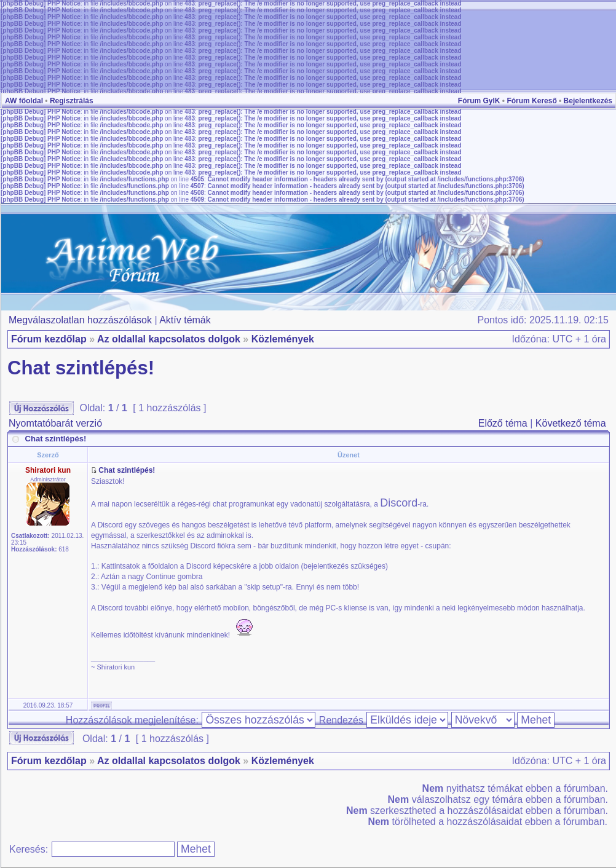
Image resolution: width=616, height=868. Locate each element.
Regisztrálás (72, 101)
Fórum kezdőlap (49, 339)
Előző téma (503, 423)
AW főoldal (24, 101)
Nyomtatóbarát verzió (55, 423)
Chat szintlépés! (81, 368)
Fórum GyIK (479, 101)
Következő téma (571, 423)
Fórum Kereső (531, 101)
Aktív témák (185, 320)
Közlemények (283, 339)
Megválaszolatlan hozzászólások (80, 320)
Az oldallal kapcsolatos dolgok (169, 339)
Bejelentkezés (588, 101)
